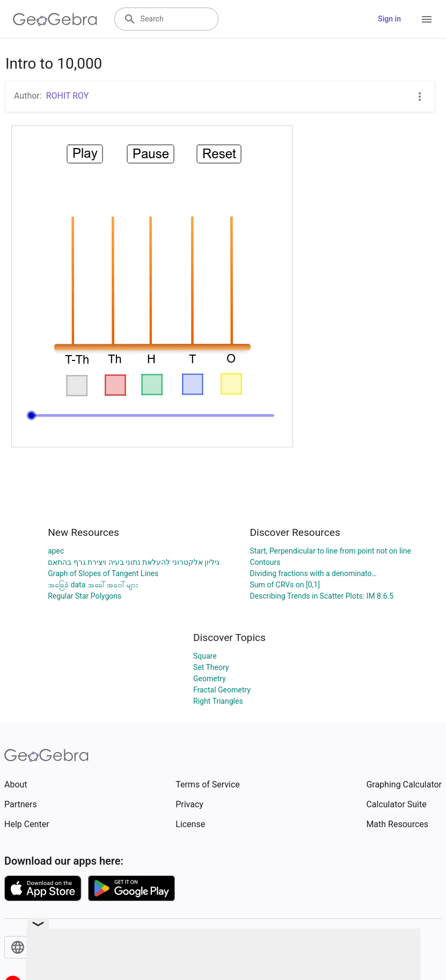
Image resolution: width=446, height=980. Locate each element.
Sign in (389, 19)
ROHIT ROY (68, 96)
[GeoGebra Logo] (55, 19)
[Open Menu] (427, 19)
